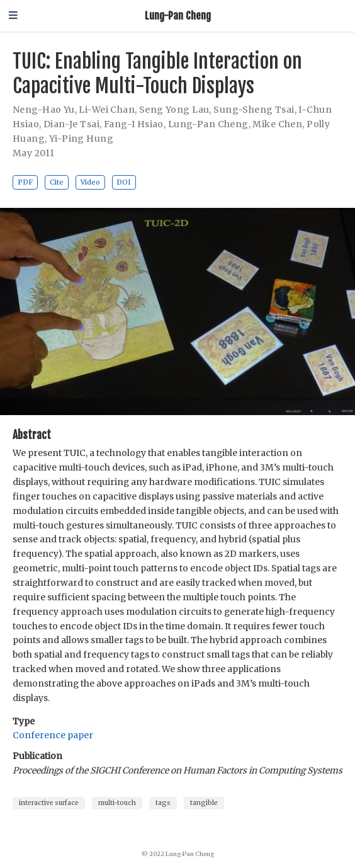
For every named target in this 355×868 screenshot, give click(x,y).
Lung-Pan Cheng (178, 15)
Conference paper (53, 735)
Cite (57, 182)
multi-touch (117, 803)
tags (163, 803)
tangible (204, 803)
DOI (124, 182)
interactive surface (49, 803)
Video (90, 182)
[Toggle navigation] (13, 16)
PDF (25, 182)
